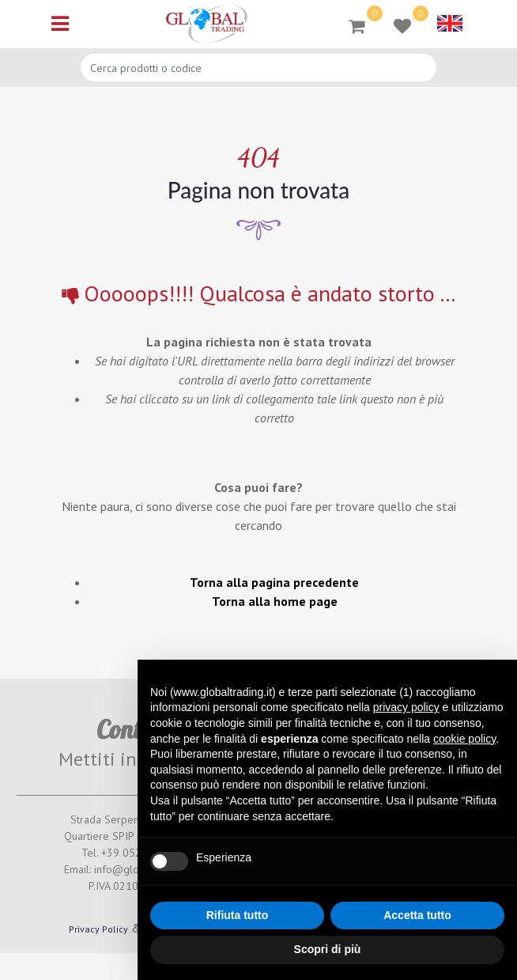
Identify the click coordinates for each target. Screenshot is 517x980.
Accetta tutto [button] (417, 915)
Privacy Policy (98, 929)
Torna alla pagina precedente (274, 582)
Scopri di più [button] (328, 949)
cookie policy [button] (464, 739)
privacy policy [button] (406, 707)
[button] (357, 25)
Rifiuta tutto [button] (238, 915)
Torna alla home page (275, 601)
